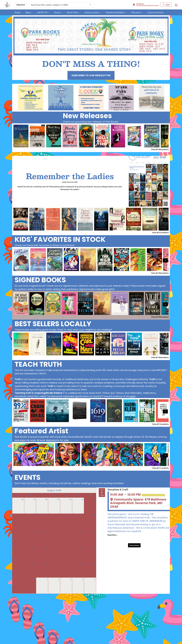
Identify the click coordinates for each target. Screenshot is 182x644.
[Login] (166, 5)
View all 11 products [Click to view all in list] (160, 468)
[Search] (90, 5)
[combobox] (22, 5)
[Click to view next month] (93, 490)
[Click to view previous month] (16, 490)
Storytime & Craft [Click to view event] (118, 489)
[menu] (91, 12)
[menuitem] (18, 12)
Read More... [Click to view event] (113, 535)
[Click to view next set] (165, 137)
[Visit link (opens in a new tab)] (91, 75)
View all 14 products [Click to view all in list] (160, 424)
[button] (146, 5)
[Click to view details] (21, 136)
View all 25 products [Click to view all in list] (160, 233)
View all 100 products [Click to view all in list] (160, 149)
